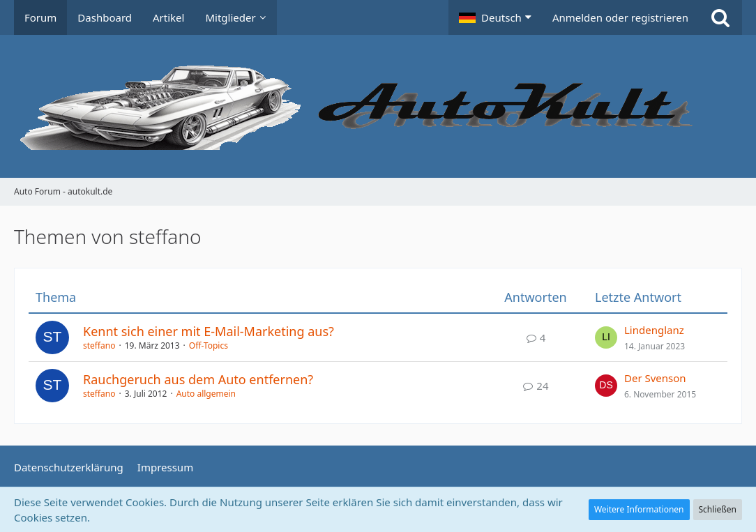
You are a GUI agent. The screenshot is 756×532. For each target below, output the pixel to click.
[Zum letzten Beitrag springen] (606, 337)
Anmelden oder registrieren (620, 17)
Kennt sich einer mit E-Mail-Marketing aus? (209, 331)
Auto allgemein (206, 394)
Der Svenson (655, 378)
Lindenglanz (654, 330)
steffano (99, 345)
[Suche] (720, 17)
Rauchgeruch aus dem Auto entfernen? (198, 379)
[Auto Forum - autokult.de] (378, 106)
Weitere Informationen (639, 509)
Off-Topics (209, 345)
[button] (495, 17)
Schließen (718, 509)
